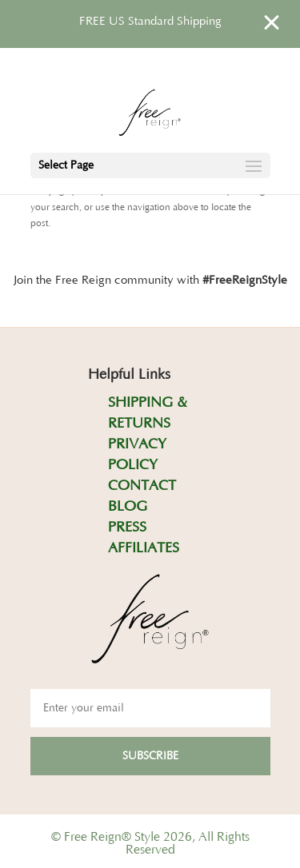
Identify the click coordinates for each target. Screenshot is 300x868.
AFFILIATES (144, 548)
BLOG (128, 507)
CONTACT (142, 486)
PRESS (127, 528)
